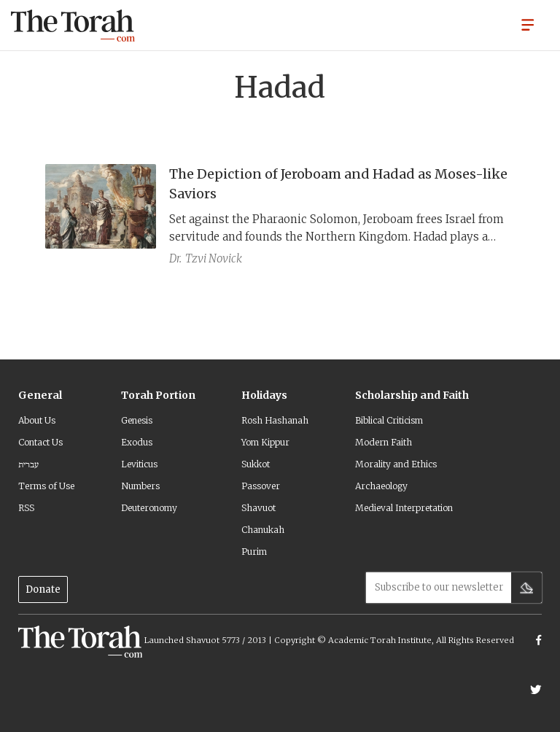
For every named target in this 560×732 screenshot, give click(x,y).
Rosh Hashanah (275, 420)
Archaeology (381, 486)
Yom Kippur (265, 442)
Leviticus (139, 464)
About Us (37, 420)
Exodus (137, 442)
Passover (261, 486)
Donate (43, 589)
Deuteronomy (149, 508)
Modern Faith (384, 442)
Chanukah (263, 530)
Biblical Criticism (389, 420)
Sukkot (256, 464)
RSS (26, 508)
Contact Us (40, 442)
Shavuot (258, 508)
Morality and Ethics (396, 464)
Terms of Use (46, 486)
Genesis (137, 420)
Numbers (140, 486)
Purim (254, 552)
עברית (28, 464)
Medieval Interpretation (404, 508)
